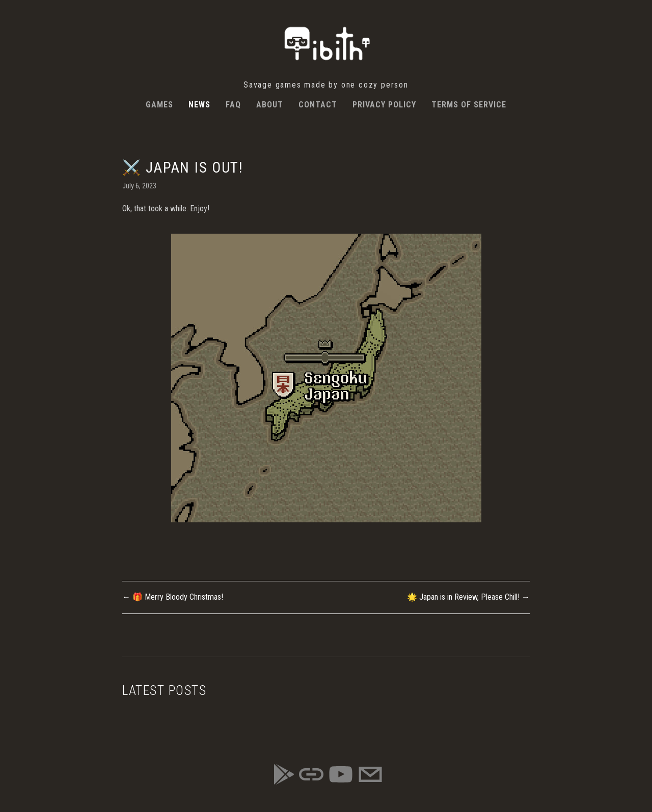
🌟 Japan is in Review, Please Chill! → (468, 597)
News (199, 105)
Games (159, 105)
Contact (318, 105)
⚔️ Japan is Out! (183, 167)
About (270, 105)
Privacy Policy (384, 105)
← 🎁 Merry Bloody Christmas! (173, 597)
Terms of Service (469, 105)
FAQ (233, 105)
